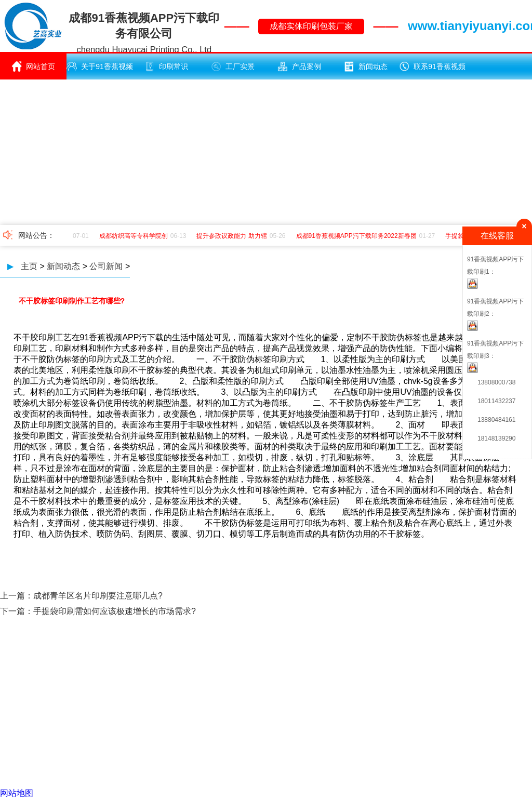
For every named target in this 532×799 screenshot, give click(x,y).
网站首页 (33, 66)
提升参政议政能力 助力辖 (233, 236)
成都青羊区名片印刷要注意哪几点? (98, 596)
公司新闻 (106, 266)
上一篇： (17, 596)
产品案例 (299, 66)
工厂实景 (233, 66)
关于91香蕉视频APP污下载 (100, 70)
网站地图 (17, 793)
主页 (29, 266)
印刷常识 (166, 66)
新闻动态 (366, 66)
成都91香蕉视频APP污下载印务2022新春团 (358, 236)
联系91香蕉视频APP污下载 (432, 70)
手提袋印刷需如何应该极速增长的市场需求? (115, 611)
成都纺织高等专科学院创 (135, 236)
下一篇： (17, 611)
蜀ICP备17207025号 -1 (359, 713)
